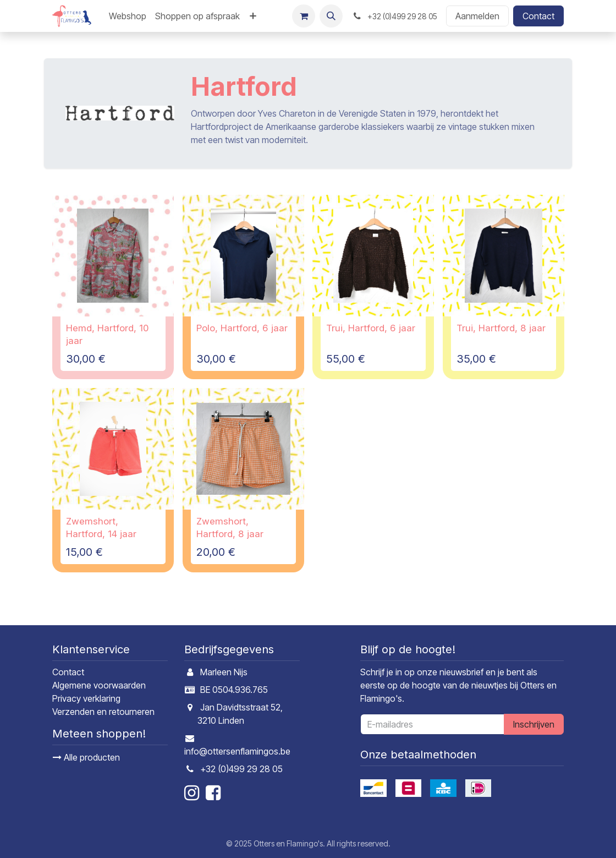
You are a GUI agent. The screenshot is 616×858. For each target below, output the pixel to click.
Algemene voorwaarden (99, 685)
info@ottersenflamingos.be (237, 751)
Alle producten (86, 757)
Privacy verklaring (86, 698)
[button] (331, 16)
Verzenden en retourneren (103, 712)
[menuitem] (128, 16)
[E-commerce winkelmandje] (304, 16)
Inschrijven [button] (534, 724)
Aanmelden (477, 16)
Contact (538, 16)
